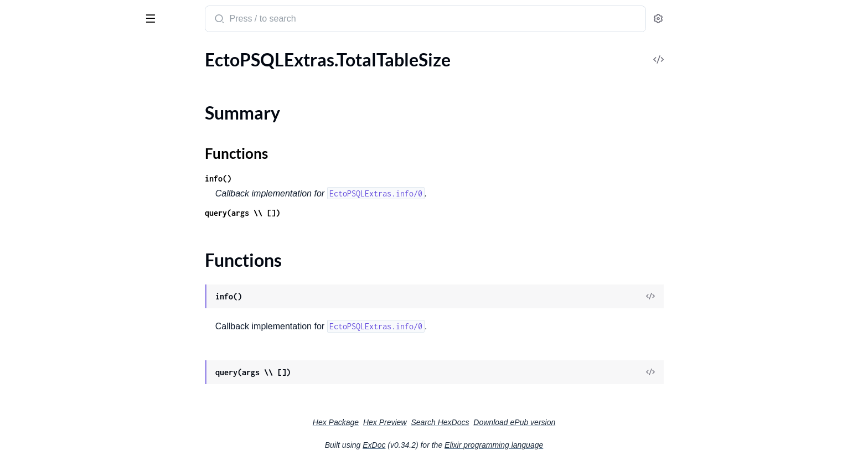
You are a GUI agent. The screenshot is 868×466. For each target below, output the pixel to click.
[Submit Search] (301, 20)
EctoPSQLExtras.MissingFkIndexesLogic (79, 154)
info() (301, 178)
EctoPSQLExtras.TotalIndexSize (68, 348)
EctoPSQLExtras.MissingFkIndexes (75, 139)
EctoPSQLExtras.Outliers (56, 183)
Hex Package (419, 422)
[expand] (155, 79)
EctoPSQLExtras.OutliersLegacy (69, 213)
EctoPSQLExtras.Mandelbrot (64, 94)
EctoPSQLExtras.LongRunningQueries (79, 79)
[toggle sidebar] (152, 18)
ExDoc (457, 445)
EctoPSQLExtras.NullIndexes (64, 169)
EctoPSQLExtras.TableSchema (65, 318)
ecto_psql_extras (49, 13)
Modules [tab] (62, 52)
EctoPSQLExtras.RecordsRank (66, 228)
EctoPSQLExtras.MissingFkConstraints (79, 109)
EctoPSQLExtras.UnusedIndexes (71, 415)
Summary (36, 382)
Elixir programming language (577, 445)
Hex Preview (468, 422)
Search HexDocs (523, 422)
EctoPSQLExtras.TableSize (58, 333)
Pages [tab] (20, 52)
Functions (37, 395)
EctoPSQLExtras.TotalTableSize (67, 363)
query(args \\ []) (325, 213)
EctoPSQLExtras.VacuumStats (66, 430)
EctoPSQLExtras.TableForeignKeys (74, 288)
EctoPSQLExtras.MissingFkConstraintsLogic (79, 124)
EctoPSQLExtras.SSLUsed (57, 243)
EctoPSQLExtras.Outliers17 (61, 198)
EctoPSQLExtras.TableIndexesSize (73, 303)
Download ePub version (597, 422)
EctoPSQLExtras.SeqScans (58, 258)
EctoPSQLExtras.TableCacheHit (68, 273)
